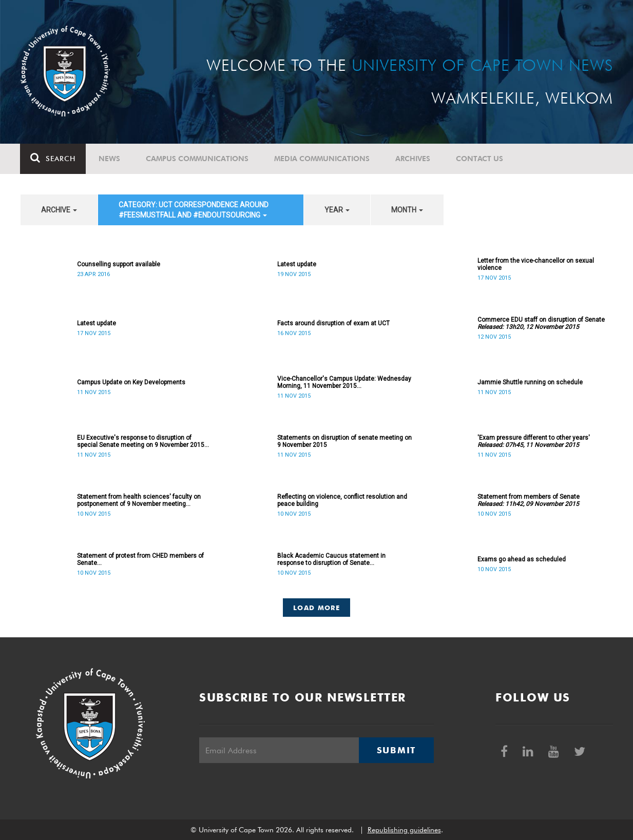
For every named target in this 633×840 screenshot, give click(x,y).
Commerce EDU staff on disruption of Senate (541, 323)
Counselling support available (119, 264)
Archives (413, 159)
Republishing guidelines (404, 830)
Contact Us (480, 159)
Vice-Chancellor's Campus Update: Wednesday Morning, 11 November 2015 (344, 382)
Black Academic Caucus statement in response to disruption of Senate (331, 559)
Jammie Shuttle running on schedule (530, 382)
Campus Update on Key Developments (131, 382)
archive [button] (59, 210)
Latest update (297, 264)
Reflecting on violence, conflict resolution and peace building (342, 500)
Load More (316, 608)
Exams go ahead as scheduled (522, 559)
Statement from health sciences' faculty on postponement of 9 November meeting (139, 500)
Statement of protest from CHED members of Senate (140, 559)
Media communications (322, 159)
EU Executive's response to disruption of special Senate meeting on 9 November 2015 (143, 441)
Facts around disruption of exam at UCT (333, 323)
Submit (396, 750)
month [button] (407, 210)
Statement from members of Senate (529, 500)
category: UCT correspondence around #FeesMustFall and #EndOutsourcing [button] (194, 210)
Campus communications (198, 159)
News (110, 159)
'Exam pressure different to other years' (534, 441)
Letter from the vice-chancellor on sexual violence (536, 264)
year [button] (337, 210)
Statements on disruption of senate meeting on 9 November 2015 (344, 441)
